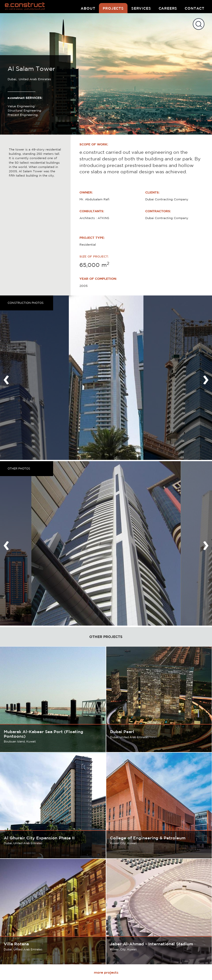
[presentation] (6, 378)
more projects (106, 972)
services (141, 8)
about (88, 8)
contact (195, 8)
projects (113, 8)
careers (168, 8)
